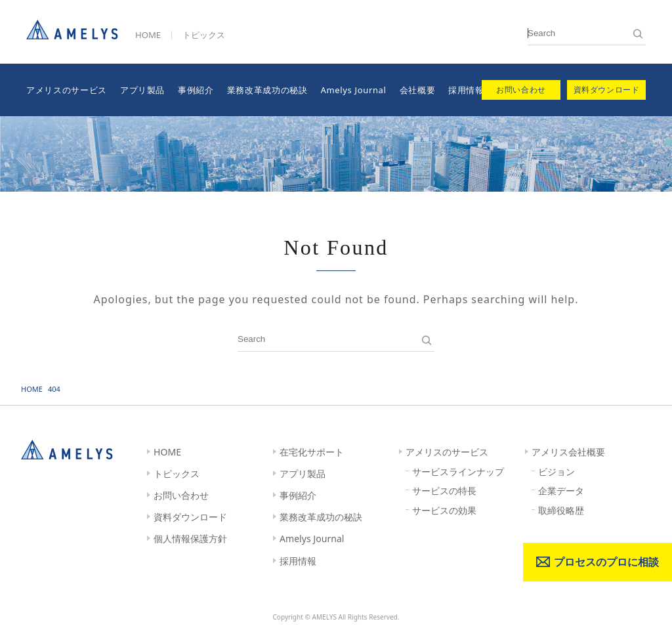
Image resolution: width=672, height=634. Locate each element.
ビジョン (556, 472)
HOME (148, 35)
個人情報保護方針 (190, 539)
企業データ (561, 491)
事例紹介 (196, 90)
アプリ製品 (142, 90)
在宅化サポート (312, 452)
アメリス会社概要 (568, 452)
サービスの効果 (444, 510)
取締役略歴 (561, 510)
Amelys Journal (354, 90)
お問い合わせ (181, 495)
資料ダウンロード (190, 517)
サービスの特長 (444, 491)
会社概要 (418, 90)
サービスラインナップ (458, 472)
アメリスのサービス (67, 90)
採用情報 (466, 90)
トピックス (204, 35)
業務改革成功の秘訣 (267, 90)
